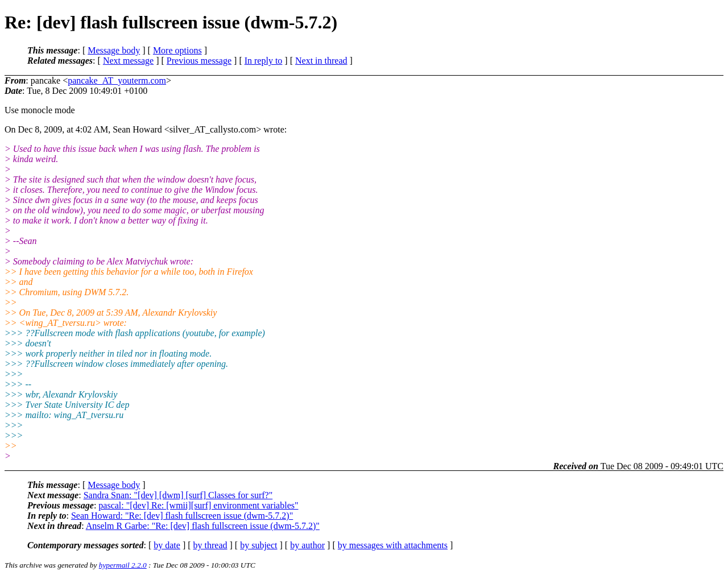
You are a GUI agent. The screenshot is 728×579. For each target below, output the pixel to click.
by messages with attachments (393, 545)
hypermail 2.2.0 (123, 565)
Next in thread (321, 61)
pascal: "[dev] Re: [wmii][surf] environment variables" (198, 505)
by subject (258, 545)
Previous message (199, 61)
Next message (128, 61)
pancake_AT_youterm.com (117, 80)
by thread (210, 545)
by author (307, 545)
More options (177, 50)
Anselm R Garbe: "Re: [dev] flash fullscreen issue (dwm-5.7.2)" (203, 526)
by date (167, 545)
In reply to (264, 61)
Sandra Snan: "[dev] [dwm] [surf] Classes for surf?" (178, 495)
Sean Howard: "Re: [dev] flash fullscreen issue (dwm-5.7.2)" (182, 516)
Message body (114, 50)
